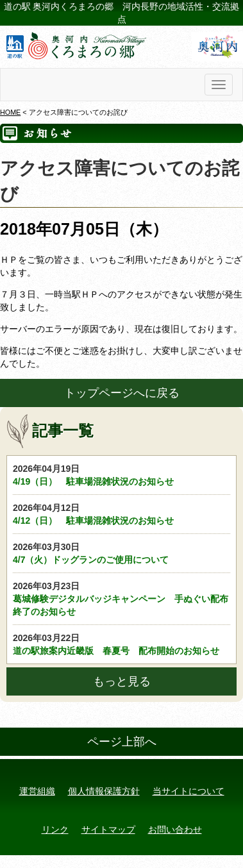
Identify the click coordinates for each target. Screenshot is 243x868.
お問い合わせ (175, 830)
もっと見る (122, 681)
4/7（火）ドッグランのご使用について (122, 553)
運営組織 (37, 791)
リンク (55, 830)
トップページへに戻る (122, 393)
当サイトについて (189, 791)
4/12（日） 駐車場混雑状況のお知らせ (122, 513)
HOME (10, 112)
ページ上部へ (122, 742)
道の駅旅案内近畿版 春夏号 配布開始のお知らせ (122, 644)
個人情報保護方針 (104, 791)
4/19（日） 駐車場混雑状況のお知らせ (122, 474)
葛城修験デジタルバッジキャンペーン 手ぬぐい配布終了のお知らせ (122, 598)
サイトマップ (108, 830)
